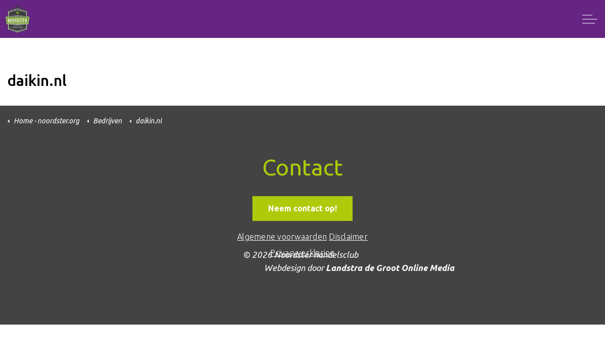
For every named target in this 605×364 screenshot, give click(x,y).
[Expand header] (590, 19)
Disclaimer (348, 237)
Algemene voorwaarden (282, 237)
